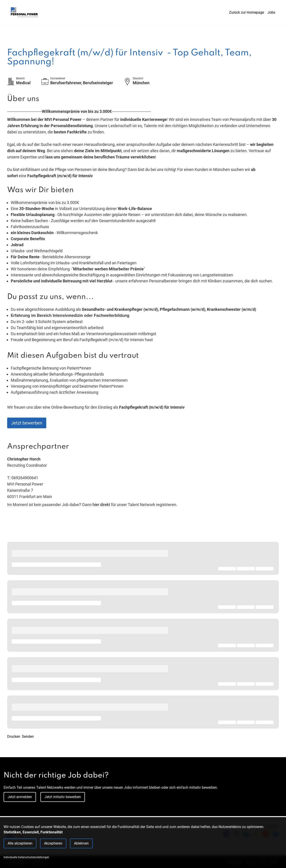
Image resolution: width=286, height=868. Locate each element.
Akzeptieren (53, 843)
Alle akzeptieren (20, 843)
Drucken (14, 737)
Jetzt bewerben (27, 423)
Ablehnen (81, 843)
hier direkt (102, 505)
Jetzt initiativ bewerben (63, 797)
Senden (28, 737)
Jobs (271, 12)
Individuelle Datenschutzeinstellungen (26, 857)
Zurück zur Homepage (246, 12)
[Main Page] (24, 13)
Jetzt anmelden (20, 797)
